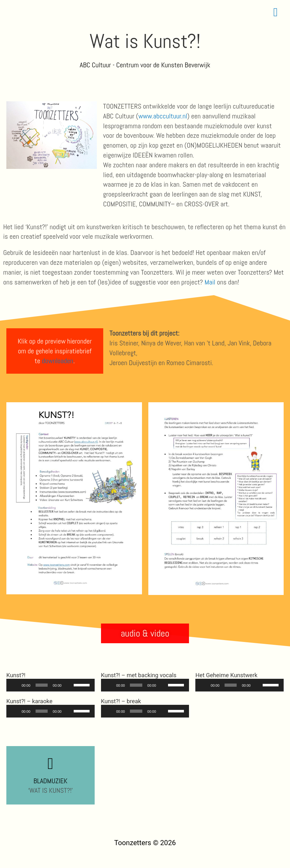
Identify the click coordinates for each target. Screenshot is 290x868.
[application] (51, 685)
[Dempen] (69, 685)
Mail (210, 282)
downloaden (58, 361)
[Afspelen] (15, 685)
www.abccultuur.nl (163, 116)
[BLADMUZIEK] (51, 764)
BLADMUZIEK (50, 781)
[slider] (42, 685)
